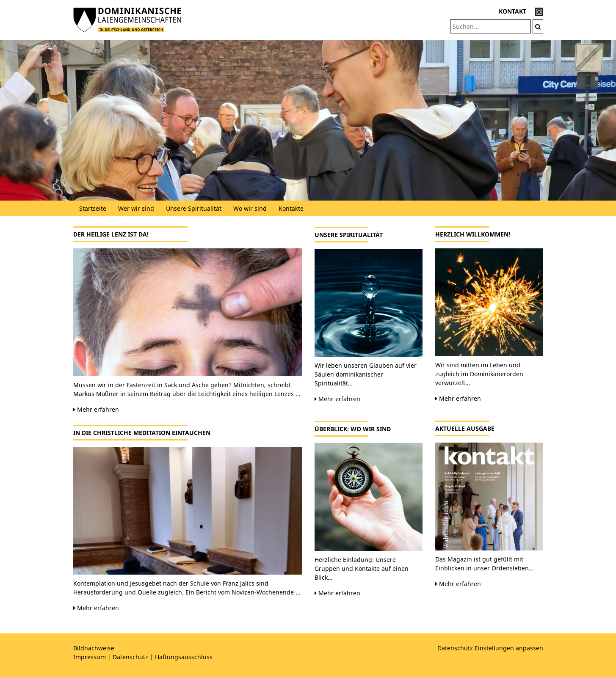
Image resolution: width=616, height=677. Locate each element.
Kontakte (291, 208)
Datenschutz (130, 657)
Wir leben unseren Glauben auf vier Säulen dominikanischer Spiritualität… (366, 374)
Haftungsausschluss (184, 657)
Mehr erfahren (96, 409)
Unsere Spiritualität (194, 208)
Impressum (90, 657)
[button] (46, 120)
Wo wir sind (250, 208)
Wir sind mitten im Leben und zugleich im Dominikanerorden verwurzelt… (479, 374)
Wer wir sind (136, 208)
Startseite (93, 208)
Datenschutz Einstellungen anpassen (490, 648)
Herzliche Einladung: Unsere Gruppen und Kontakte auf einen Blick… (362, 568)
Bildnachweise (94, 648)
